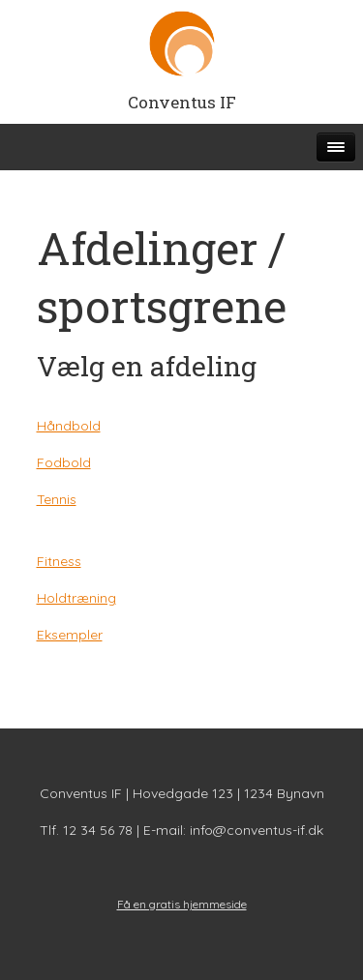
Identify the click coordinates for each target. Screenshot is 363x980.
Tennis (57, 499)
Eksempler (70, 635)
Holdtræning (76, 598)
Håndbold (69, 426)
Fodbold (64, 462)
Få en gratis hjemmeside (182, 904)
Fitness (59, 561)
